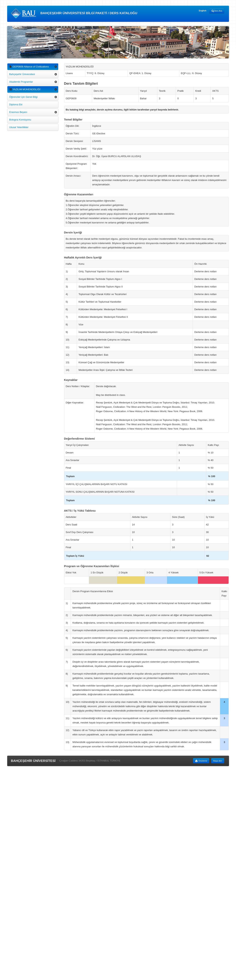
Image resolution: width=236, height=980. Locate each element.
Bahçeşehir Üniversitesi (22, 74)
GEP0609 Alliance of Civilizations (29, 67)
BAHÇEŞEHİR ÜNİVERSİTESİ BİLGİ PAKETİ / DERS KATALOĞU (74, 13)
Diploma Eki (16, 104)
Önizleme (201, 761)
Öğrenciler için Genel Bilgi (24, 97)
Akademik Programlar (21, 82)
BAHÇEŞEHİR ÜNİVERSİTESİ (33, 761)
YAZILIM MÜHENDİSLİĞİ (25, 89)
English (203, 11)
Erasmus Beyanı (18, 112)
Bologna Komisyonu (20, 120)
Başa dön (218, 761)
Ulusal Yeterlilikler (19, 127)
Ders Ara (217, 11)
